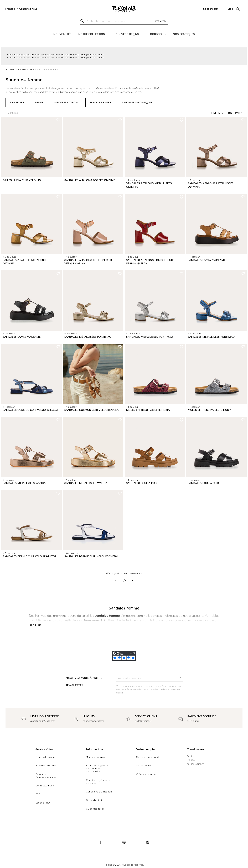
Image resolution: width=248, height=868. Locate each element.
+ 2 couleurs (133, 180)
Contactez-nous (28, 9)
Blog (230, 9)
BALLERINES (17, 102)
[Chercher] (124, 21)
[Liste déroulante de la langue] (10, 9)
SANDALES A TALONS (66, 102)
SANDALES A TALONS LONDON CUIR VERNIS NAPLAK (88, 262)
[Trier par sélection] (235, 113)
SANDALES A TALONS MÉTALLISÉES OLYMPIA (149, 185)
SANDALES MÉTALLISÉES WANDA (24, 483)
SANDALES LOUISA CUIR (142, 483)
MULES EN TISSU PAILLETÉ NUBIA (148, 410)
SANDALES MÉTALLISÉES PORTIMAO (88, 337)
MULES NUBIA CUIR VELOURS (22, 180)
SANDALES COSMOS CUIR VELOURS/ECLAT (30, 410)
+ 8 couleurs (10, 553)
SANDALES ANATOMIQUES (137, 102)
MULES (39, 102)
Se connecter (211, 9)
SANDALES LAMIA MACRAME (207, 260)
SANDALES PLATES (100, 102)
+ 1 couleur (70, 257)
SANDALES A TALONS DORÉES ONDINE (90, 180)
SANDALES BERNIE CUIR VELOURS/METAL (30, 556)
